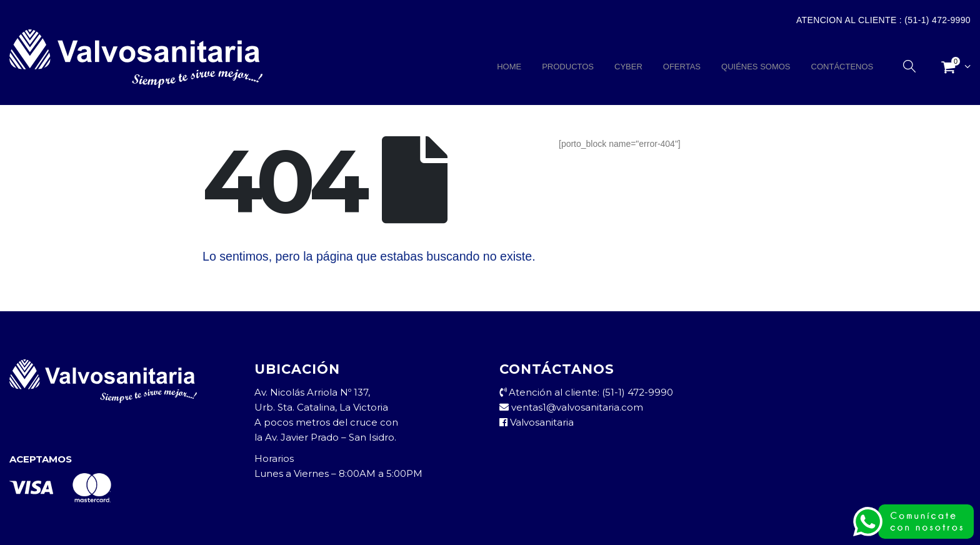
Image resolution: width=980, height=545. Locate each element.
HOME (509, 67)
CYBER (628, 67)
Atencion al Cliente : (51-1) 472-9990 (883, 20)
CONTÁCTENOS (842, 67)
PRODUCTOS (568, 67)
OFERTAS (682, 67)
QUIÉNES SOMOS (756, 67)
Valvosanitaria (537, 422)
